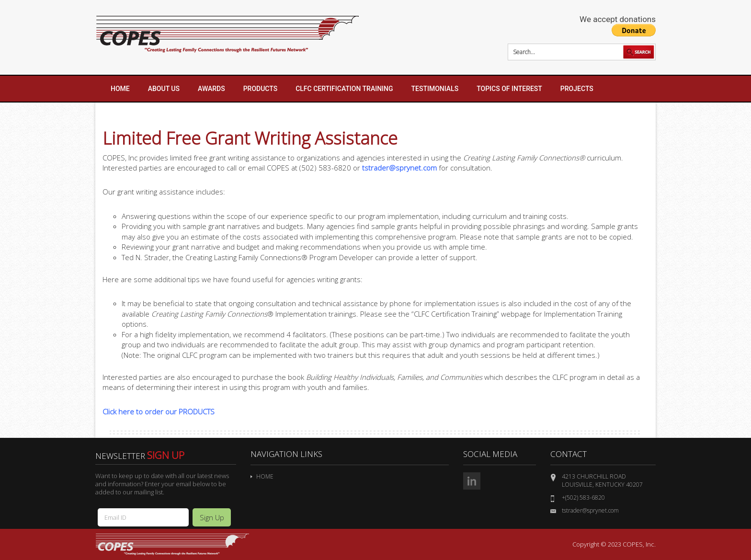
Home (120, 89)
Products (261, 89)
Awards (211, 89)
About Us (164, 89)
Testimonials (435, 89)
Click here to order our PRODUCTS (159, 411)
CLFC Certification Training (344, 89)
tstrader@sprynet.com (399, 168)
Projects (577, 89)
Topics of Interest (509, 89)
